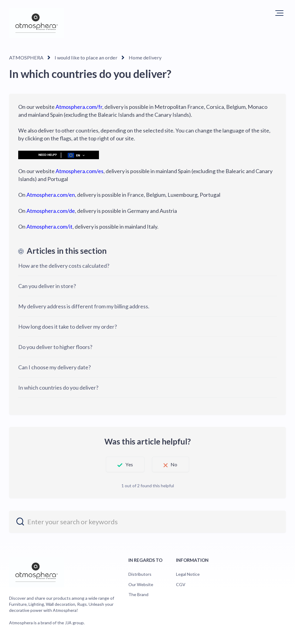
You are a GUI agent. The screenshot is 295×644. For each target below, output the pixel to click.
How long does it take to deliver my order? (68, 327)
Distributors (140, 574)
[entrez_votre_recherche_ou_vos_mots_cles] (147, 521)
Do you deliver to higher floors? (55, 347)
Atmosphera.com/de (51, 210)
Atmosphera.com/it (49, 226)
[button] (279, 13)
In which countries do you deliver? (58, 387)
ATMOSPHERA (26, 57)
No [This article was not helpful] (175, 464)
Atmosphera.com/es (80, 171)
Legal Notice (188, 574)
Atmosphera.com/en (51, 195)
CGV (181, 584)
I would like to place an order (84, 57)
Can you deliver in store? (47, 286)
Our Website (141, 584)
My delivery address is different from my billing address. (84, 306)
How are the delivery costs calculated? (64, 266)
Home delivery (140, 57)
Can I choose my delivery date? (54, 367)
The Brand (138, 594)
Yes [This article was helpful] (128, 464)
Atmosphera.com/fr (79, 107)
